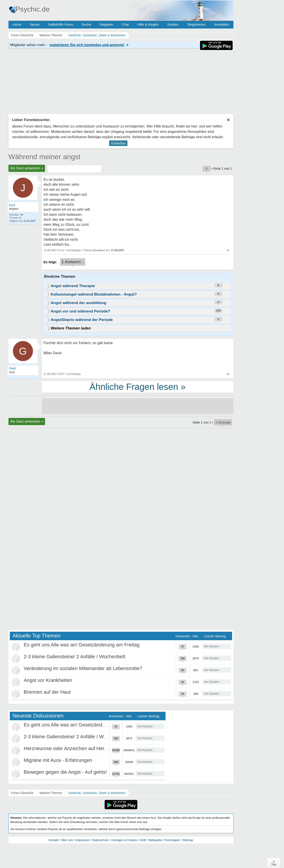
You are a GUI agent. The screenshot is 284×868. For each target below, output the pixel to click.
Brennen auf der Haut (47, 692)
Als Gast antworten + (27, 168)
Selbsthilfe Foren (61, 24)
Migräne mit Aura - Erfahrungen (58, 760)
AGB (143, 840)
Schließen (118, 143)
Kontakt (53, 840)
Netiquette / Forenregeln (164, 840)
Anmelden (222, 24)
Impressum (83, 840)
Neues (35, 24)
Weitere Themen (51, 793)
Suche (86, 24)
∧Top (274, 863)
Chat (125, 24)
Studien (173, 24)
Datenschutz (100, 840)
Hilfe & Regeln (148, 24)
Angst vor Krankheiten (48, 680)
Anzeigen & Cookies (124, 840)
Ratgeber (106, 24)
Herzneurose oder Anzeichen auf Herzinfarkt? (73, 748)
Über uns (67, 840)
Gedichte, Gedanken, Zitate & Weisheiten (97, 793)
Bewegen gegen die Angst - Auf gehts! (65, 772)
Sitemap (188, 840)
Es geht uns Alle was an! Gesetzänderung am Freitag (82, 645)
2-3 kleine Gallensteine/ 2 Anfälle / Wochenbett (75, 657)
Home (17, 24)
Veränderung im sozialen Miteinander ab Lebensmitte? (83, 668)
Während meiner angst (45, 157)
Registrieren (197, 24)
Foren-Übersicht (22, 793)
